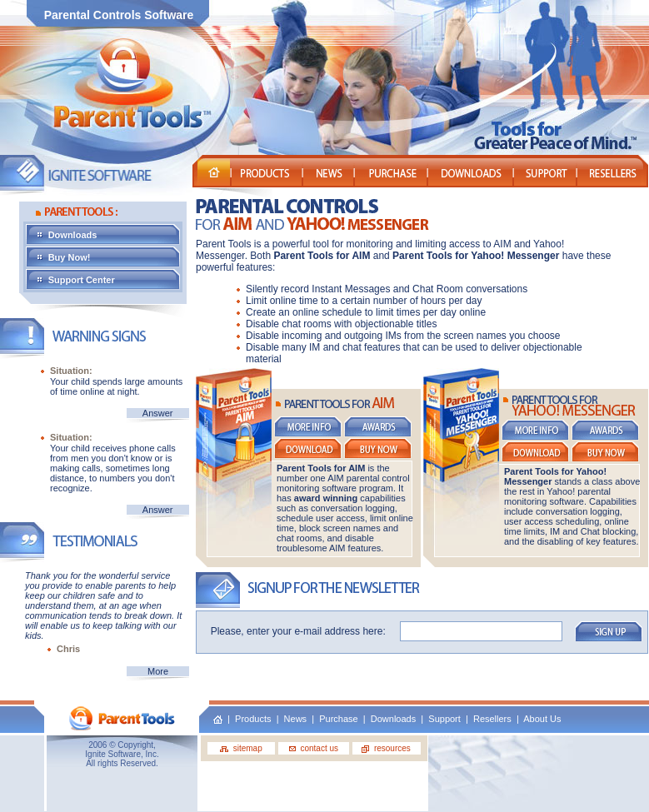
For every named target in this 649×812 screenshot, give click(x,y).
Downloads (113, 235)
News (296, 719)
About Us (542, 719)
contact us (314, 748)
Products (253, 719)
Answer (158, 413)
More (158, 671)
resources (386, 748)
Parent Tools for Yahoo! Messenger (477, 256)
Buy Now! (112, 257)
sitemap (241, 748)
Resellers (492, 719)
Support (444, 719)
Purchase (338, 719)
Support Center (108, 280)
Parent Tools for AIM (322, 256)
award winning (326, 498)
